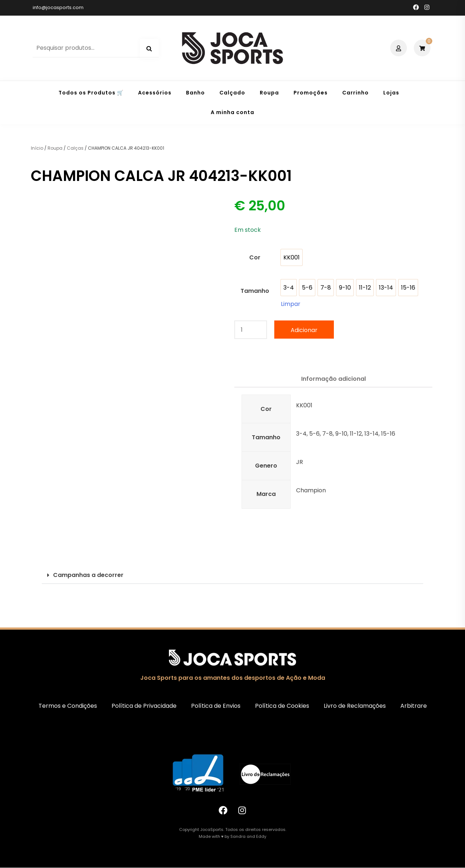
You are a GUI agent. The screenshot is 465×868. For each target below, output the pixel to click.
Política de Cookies (282, 706)
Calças (75, 148)
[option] (292, 257)
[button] (232, 575)
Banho (195, 93)
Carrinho (355, 93)
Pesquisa (149, 49)
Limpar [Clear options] (291, 304)
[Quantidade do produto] (251, 330)
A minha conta (232, 112)
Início (37, 148)
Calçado (232, 93)
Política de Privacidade (144, 706)
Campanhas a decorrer (88, 575)
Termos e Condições (68, 706)
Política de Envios (216, 706)
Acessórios (155, 93)
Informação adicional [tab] (333, 379)
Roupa (269, 93)
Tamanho (255, 291)
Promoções (311, 93)
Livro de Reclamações (355, 706)
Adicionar (304, 330)
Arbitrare (414, 706)
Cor (255, 257)
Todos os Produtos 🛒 (91, 93)
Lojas (391, 93)
